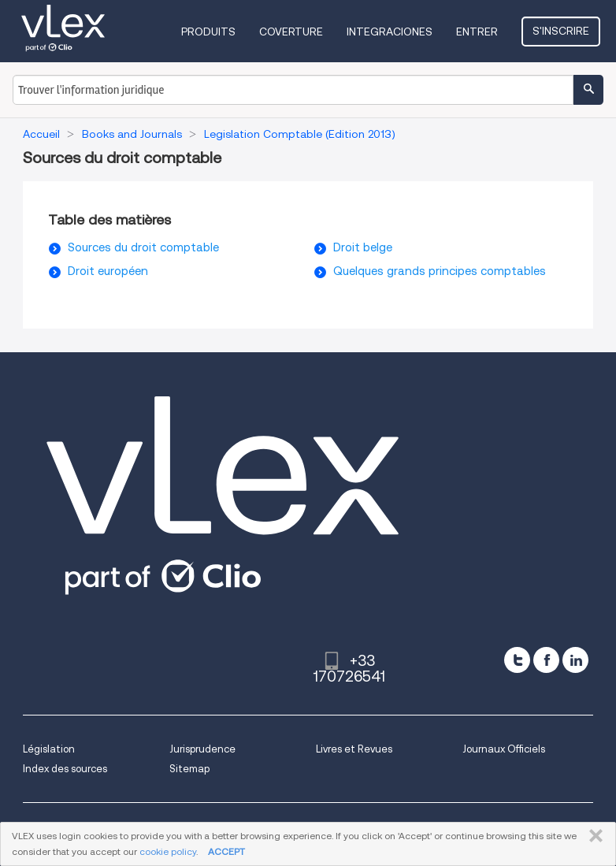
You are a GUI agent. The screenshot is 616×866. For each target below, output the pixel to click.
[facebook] (546, 660)
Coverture (291, 32)
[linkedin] (575, 660)
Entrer (477, 32)
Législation (49, 749)
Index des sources (65, 769)
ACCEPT (226, 851)
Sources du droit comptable (143, 247)
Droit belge (363, 247)
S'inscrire (561, 31)
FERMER (593, 836)
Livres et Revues (354, 749)
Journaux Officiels (504, 749)
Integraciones (390, 32)
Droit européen (108, 271)
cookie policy (168, 851)
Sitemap (189, 769)
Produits (208, 32)
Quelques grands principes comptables (440, 271)
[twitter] (517, 660)
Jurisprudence (202, 749)
